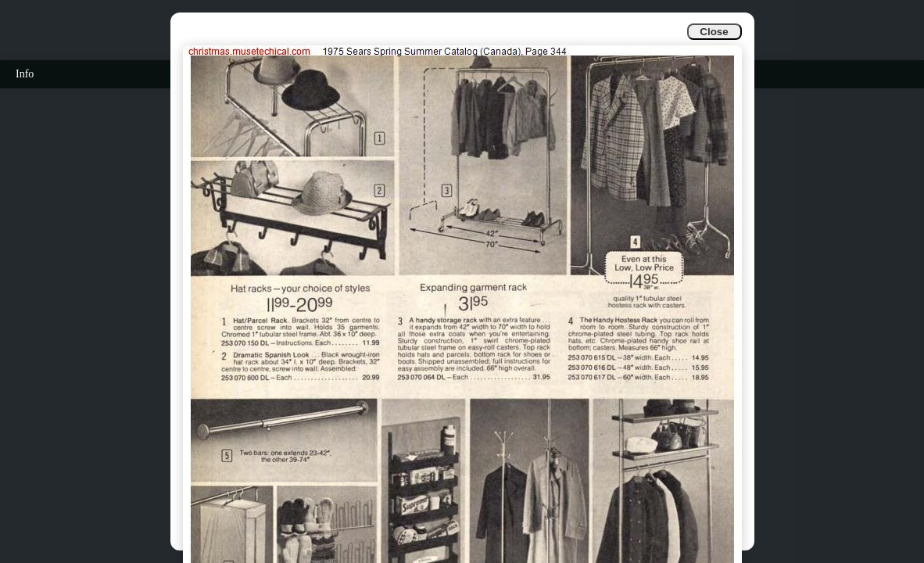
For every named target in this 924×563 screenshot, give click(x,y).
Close (714, 32)
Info (25, 74)
